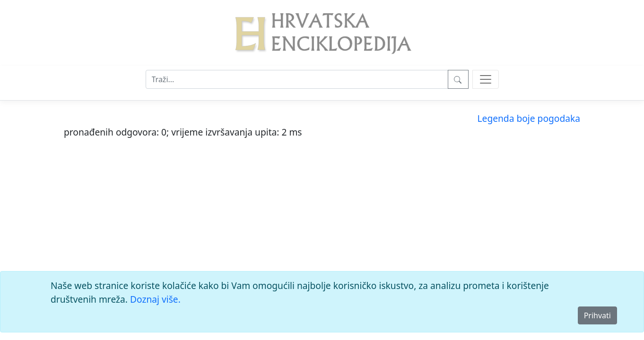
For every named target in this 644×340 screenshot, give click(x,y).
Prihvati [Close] (597, 315)
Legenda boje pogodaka (529, 118)
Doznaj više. (155, 299)
